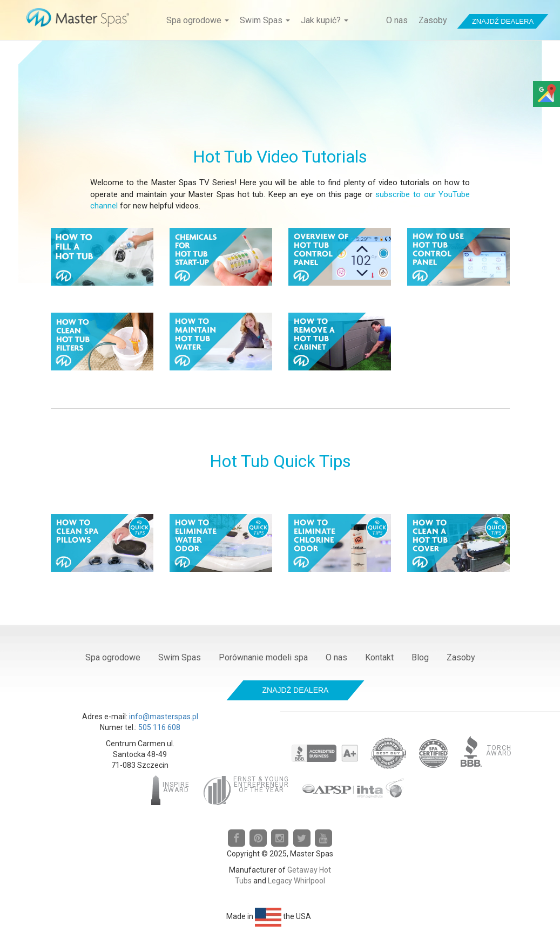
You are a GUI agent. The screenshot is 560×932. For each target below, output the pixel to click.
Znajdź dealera (502, 21)
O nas (397, 20)
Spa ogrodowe (198, 20)
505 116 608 (159, 727)
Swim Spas (265, 20)
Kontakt (379, 657)
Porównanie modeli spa (263, 657)
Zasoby (433, 20)
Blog (420, 657)
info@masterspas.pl (164, 717)
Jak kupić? (325, 20)
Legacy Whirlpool (296, 881)
